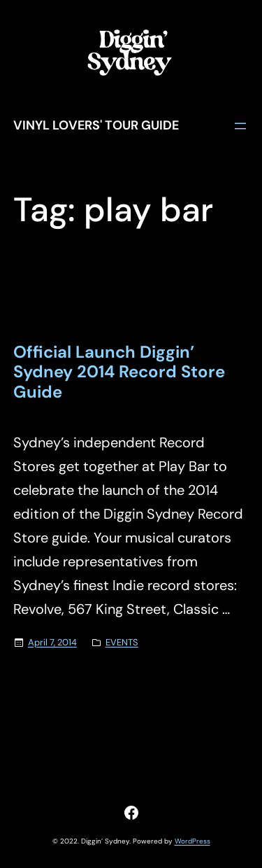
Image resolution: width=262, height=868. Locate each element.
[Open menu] (240, 126)
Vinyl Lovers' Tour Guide (96, 125)
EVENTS (122, 642)
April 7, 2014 (52, 642)
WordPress (192, 841)
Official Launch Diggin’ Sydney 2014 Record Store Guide (119, 372)
